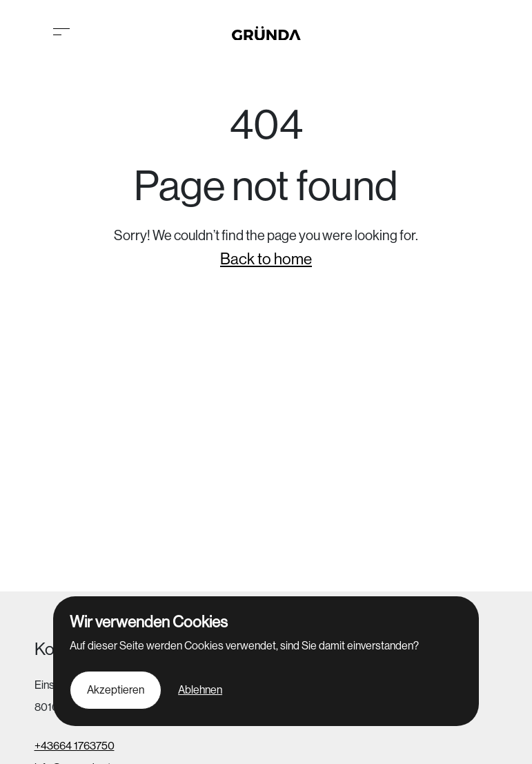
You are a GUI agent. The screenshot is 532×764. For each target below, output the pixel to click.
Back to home (266, 259)
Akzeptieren (116, 690)
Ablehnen (200, 690)
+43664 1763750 (75, 746)
